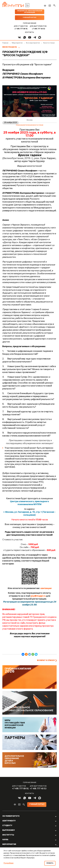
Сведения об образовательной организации (29, 12)
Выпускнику (9, 830)
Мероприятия (9, 844)
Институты (8, 835)
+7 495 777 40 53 (38, 29)
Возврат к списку (46, 661)
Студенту (7, 826)
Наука (5, 840)
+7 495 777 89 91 (21, 29)
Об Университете (11, 816)
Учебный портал (29, 18)
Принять (50, 863)
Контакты (29, 32)
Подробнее (9, 863)
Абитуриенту (9, 821)
